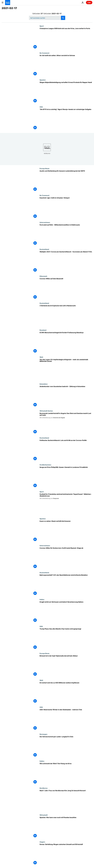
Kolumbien (44, 384)
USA (41, 107)
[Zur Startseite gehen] (8, 3)
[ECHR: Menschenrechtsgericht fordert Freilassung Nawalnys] (66, 343)
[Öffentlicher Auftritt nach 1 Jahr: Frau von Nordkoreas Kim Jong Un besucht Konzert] (66, 801)
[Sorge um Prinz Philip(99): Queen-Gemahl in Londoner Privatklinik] (66, 477)
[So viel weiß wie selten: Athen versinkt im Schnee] (66, 66)
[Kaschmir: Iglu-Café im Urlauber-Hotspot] (66, 208)
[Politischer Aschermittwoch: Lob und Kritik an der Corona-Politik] (66, 450)
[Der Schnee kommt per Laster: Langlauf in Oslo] (66, 747)
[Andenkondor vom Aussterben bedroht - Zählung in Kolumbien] (66, 397)
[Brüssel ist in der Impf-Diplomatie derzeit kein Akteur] (66, 666)
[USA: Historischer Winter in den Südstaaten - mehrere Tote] (66, 720)
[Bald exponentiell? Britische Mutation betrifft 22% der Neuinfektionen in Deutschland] (66, 585)
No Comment (44, 53)
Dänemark (43, 276)
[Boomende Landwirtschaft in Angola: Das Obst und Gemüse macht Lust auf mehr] (66, 423)
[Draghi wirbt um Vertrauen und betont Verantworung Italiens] (66, 612)
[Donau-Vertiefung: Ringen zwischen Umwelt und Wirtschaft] (66, 854)
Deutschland (44, 249)
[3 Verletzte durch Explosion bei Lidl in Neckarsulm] (66, 316)
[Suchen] (47, 18)
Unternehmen (45, 222)
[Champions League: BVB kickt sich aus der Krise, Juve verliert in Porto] (66, 39)
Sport (42, 26)
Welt (41, 357)
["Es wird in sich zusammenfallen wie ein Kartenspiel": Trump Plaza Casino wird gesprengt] (66, 639)
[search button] (63, 18)
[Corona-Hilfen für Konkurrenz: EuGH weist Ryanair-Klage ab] (66, 558)
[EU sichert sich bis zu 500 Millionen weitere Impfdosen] (66, 693)
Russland (43, 330)
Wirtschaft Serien (46, 411)
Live (89, 2)
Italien (42, 599)
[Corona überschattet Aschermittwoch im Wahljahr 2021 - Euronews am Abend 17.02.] (66, 262)
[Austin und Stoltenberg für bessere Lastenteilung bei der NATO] (66, 181)
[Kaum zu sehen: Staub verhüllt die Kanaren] (66, 531)
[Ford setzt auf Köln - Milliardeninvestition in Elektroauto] (66, 235)
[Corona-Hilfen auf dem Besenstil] (66, 289)
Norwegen (43, 734)
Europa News (44, 168)
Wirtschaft (44, 815)
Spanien (43, 80)
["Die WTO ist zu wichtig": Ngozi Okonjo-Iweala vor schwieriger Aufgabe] (66, 119)
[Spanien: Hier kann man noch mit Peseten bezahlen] (66, 828)
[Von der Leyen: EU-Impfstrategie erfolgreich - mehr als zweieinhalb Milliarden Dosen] (66, 370)
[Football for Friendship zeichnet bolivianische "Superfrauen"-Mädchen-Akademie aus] (66, 504)
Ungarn (42, 842)
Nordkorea (44, 788)
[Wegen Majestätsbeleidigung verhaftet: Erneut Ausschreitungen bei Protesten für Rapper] (66, 92)
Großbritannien (45, 465)
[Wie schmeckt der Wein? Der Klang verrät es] (66, 774)
